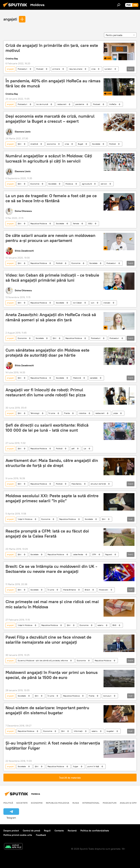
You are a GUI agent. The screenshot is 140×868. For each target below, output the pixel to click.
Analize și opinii (129, 803)
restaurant (62, 104)
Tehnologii (35, 413)
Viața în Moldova (25, 519)
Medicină (77, 378)
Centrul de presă (31, 831)
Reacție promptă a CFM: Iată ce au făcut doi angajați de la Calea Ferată (47, 534)
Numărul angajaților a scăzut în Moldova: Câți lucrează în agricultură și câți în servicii (49, 158)
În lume (52, 413)
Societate (96, 144)
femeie (76, 223)
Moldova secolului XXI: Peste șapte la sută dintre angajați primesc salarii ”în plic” (52, 498)
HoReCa (113, 104)
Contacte (59, 831)
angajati (10, 19)
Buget (80, 144)
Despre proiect (11, 831)
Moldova (69, 184)
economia (51, 144)
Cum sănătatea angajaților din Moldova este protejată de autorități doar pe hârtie (47, 353)
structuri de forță (98, 484)
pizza (116, 413)
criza (93, 69)
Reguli (47, 831)
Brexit (87, 590)
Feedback (41, 835)
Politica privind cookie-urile (18, 835)
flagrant (109, 554)
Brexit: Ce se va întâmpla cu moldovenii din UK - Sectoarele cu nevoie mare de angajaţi (51, 569)
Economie (35, 184)
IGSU (90, 223)
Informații (78, 731)
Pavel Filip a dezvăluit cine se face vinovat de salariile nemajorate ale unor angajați (48, 640)
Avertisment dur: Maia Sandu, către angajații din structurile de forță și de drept (52, 463)
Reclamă (72, 831)
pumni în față (93, 766)
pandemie (80, 104)
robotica (82, 413)
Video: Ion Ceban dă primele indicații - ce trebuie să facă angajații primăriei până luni (52, 278)
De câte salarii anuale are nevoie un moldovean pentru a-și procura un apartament (50, 238)
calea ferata (78, 554)
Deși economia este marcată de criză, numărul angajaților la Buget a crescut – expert (50, 119)
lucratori (108, 69)
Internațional (91, 803)
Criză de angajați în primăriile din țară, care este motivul (52, 48)
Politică (112, 144)
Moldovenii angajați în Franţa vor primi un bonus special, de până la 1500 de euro (52, 675)
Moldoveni (104, 590)
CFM (94, 554)
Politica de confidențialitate (95, 831)
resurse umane (76, 69)
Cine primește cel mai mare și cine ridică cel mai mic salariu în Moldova (52, 604)
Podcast (40, 69)
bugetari (110, 731)
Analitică (34, 144)
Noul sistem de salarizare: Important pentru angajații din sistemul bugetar (47, 710)
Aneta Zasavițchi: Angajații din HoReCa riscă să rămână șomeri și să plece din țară (51, 317)
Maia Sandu (77, 484)
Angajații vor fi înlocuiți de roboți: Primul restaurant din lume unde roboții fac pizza (46, 392)
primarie (56, 69)
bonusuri (107, 696)
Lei (85, 448)
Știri (20, 144)
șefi (73, 448)
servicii (104, 184)
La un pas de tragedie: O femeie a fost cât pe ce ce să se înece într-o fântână (51, 198)
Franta (67, 413)
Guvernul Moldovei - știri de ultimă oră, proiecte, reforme (43, 660)
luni (93, 303)
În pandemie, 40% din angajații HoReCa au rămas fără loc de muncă (53, 83)
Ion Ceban (77, 303)
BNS (114, 625)
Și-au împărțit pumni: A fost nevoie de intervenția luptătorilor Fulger (53, 746)
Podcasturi (22, 69)
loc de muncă (42, 104)
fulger (76, 766)
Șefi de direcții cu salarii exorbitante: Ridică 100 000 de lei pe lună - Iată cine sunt (47, 428)
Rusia (76, 803)
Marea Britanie (69, 590)
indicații (107, 303)
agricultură (87, 184)
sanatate (94, 378)
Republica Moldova (39, 223)
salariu (100, 625)
